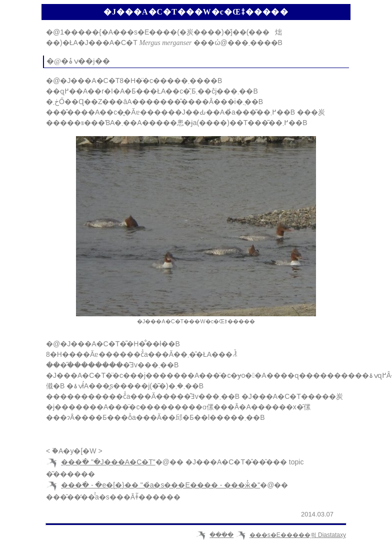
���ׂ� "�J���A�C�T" (108, 462)
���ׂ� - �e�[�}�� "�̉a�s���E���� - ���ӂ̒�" (160, 485)
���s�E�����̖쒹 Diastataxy (298, 535)
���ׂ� (221, 535)
